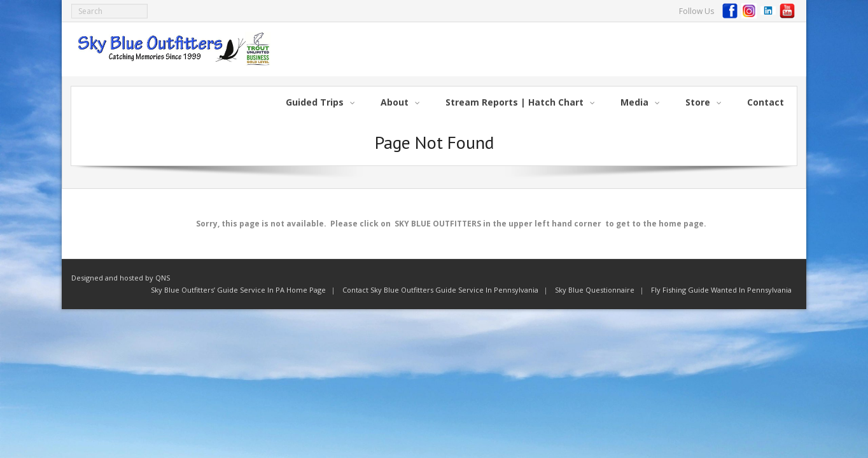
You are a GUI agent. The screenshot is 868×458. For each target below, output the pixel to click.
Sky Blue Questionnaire (595, 290)
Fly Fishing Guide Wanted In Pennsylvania (721, 290)
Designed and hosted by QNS (121, 278)
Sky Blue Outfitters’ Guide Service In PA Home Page (238, 290)
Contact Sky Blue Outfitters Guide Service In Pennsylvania (440, 290)
